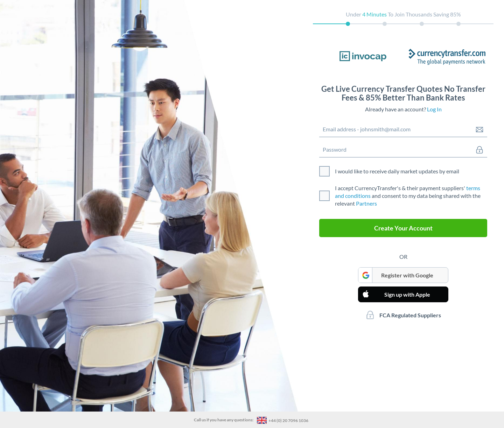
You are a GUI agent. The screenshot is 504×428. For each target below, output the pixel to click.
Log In (434, 109)
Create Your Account (403, 228)
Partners (366, 203)
